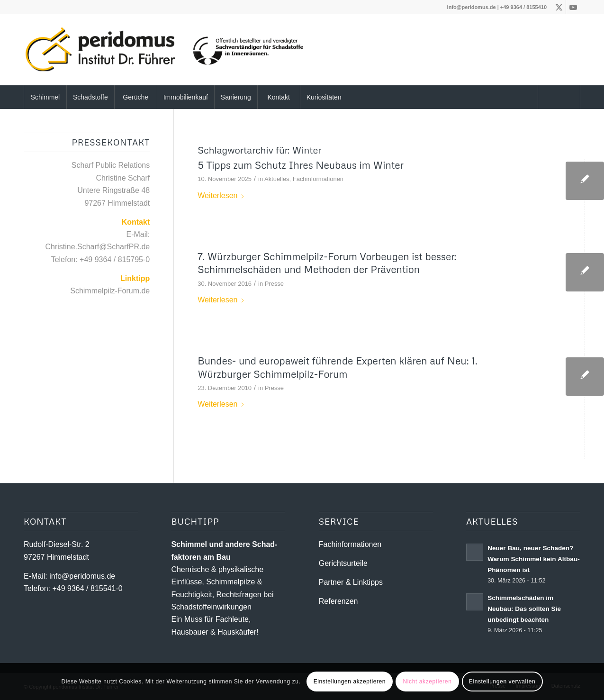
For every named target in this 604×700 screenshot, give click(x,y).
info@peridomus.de (472, 7)
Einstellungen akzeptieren (350, 682)
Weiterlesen (221, 195)
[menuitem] (45, 97)
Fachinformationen (318, 179)
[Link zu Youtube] (573, 7)
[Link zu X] (559, 7)
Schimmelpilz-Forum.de (110, 291)
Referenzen (338, 601)
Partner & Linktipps (351, 582)
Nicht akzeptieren (428, 682)
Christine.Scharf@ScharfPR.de (97, 247)
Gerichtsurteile (343, 563)
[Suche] (559, 97)
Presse (274, 284)
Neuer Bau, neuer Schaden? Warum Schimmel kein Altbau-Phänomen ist (534, 559)
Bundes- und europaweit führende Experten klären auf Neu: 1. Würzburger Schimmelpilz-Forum (338, 367)
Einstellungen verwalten (502, 682)
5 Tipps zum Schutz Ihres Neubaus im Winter (301, 165)
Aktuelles (277, 179)
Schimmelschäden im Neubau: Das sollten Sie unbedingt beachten (524, 609)
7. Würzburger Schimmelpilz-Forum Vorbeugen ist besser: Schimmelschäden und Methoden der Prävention (327, 263)
